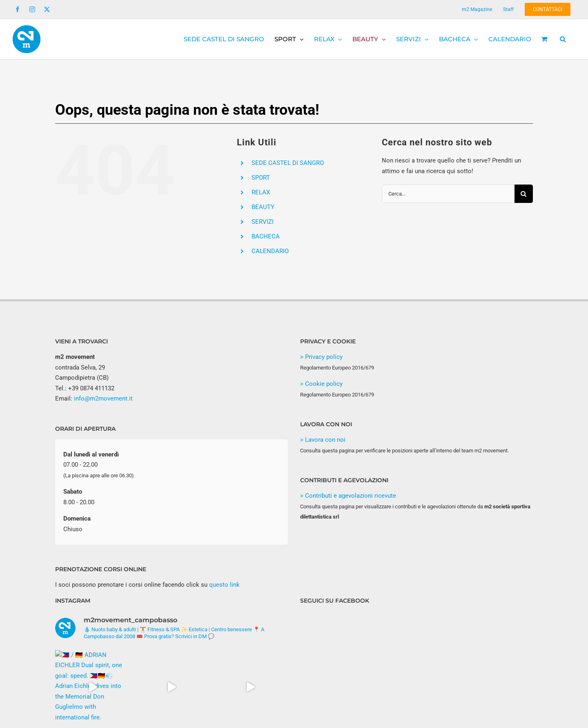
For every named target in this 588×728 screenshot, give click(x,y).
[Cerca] (524, 194)
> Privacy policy (321, 357)
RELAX (261, 192)
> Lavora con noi (323, 440)
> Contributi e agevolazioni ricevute (348, 496)
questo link (224, 585)
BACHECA (266, 236)
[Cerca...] (448, 194)
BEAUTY (263, 207)
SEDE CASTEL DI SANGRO (288, 163)
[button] (563, 39)
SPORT (261, 178)
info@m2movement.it (103, 399)
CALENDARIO (270, 251)
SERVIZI (263, 222)
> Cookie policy (321, 384)
